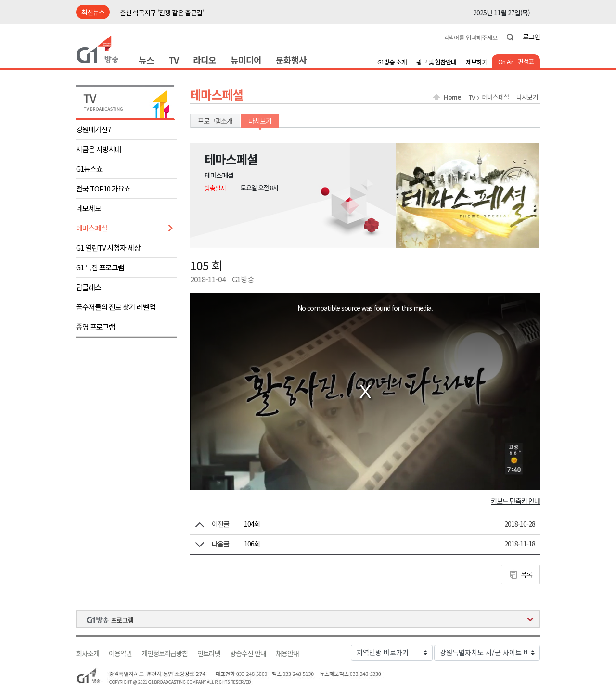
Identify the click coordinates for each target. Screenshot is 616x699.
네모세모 (89, 208)
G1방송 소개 (392, 62)
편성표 (526, 61)
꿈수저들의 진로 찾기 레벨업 (116, 307)
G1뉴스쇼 (89, 169)
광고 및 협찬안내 (436, 62)
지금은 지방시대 (99, 149)
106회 (252, 544)
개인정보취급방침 (165, 654)
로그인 (531, 37)
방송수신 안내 (248, 654)
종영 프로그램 (96, 326)
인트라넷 (209, 654)
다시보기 (527, 97)
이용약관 (120, 654)
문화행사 (291, 60)
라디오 (205, 60)
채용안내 (287, 654)
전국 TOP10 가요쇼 (103, 188)
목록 (526, 574)
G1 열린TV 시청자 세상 (108, 248)
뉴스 (146, 60)
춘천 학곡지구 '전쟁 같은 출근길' (162, 13)
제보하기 (476, 62)
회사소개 (88, 654)
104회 (252, 524)
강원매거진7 (93, 129)
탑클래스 (89, 287)
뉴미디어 (246, 60)
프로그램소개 (215, 121)
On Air (506, 61)
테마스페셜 (92, 228)
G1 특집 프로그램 (100, 267)
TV (173, 60)
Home (452, 97)
